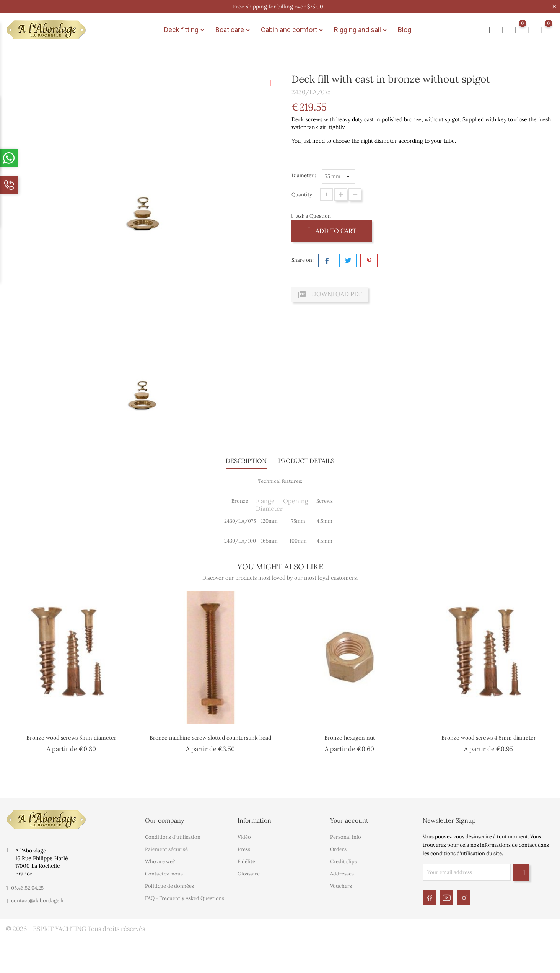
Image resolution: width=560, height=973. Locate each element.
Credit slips (343, 861)
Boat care (234, 30)
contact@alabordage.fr (38, 900)
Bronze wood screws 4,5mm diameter (489, 738)
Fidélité (246, 861)
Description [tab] (246, 461)
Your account (349, 820)
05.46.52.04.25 (27, 888)
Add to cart (332, 231)
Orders (338, 849)
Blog (405, 30)
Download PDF (330, 295)
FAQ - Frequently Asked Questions (185, 898)
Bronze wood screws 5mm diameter (71, 738)
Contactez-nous (164, 874)
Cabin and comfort (293, 30)
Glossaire (249, 874)
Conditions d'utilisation (173, 837)
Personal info (346, 837)
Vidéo (244, 837)
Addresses (342, 874)
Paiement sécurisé (166, 849)
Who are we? (160, 861)
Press (244, 849)
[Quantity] (326, 195)
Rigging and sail (361, 30)
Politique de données (169, 886)
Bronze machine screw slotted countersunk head (210, 738)
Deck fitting (185, 30)
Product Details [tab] (306, 461)
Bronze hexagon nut (350, 738)
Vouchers (341, 886)
